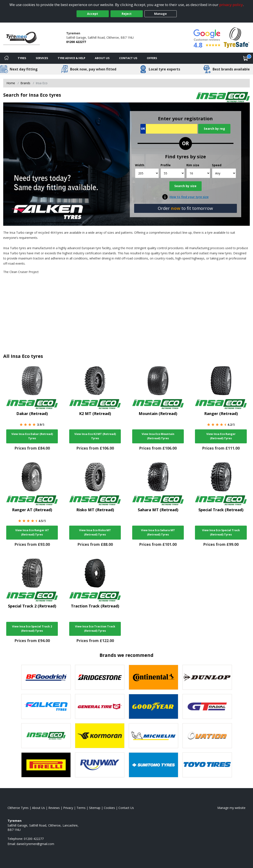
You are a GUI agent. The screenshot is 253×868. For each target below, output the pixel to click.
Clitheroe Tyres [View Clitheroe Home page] (18, 808)
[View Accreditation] (237, 37)
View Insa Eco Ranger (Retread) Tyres (221, 436)
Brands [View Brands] (25, 83)
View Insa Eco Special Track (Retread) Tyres (221, 532)
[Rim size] (198, 173)
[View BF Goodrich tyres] (46, 677)
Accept (93, 14)
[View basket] (246, 58)
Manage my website (231, 808)
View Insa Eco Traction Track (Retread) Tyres (95, 629)
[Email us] (35, 844)
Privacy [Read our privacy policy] (68, 808)
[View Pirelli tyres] (46, 765)
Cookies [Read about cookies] (109, 808)
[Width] (147, 173)
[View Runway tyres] (100, 765)
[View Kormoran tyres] (100, 736)
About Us (102, 58)
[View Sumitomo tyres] (153, 765)
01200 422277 (76, 42)
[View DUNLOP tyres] (207, 677)
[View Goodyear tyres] (153, 706)
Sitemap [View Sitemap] (95, 808)
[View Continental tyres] (153, 677)
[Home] (6, 58)
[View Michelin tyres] (153, 736)
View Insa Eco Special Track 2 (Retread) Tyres (32, 629)
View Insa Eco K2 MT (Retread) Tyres (95, 436)
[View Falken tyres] (46, 706)
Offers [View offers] (152, 58)
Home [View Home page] (11, 83)
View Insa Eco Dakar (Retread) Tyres (32, 436)
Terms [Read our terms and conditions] (81, 808)
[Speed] (224, 173)
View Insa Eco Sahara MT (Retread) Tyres (158, 532)
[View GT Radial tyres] (207, 706)
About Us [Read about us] (38, 808)
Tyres (22, 58)
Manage (160, 14)
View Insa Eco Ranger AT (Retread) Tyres (32, 532)
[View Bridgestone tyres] (100, 677)
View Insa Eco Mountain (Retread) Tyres (158, 436)
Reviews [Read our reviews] (54, 808)
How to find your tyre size (189, 197)
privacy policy (231, 5)
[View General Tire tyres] (100, 706)
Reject (127, 14)
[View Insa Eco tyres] (46, 736)
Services (42, 58)
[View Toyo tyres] (207, 765)
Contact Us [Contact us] (128, 58)
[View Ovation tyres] (207, 736)
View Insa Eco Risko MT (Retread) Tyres (95, 532)
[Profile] (173, 173)
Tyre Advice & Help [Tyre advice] (71, 58)
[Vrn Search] (169, 129)
